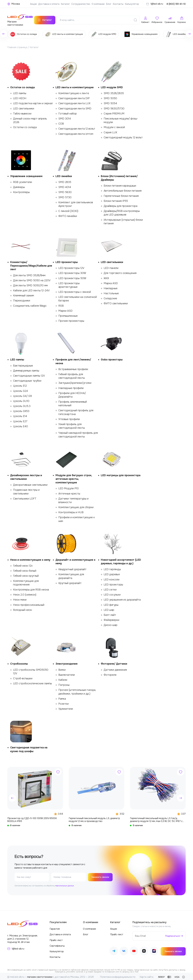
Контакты (118, 4)
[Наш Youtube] (134, 950)
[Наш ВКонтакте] (124, 950)
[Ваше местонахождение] (14, 4)
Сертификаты (57, 944)
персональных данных (65, 884)
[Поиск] (135, 19)
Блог (109, 4)
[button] (12, 796)
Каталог (65, 4)
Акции (33, 4)
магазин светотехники (40, 976)
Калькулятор (132, 4)
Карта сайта (146, 976)
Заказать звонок (101, 876)
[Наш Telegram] (114, 950)
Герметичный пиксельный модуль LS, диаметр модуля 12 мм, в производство (94, 818)
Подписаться (172, 934)
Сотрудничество (81, 4)
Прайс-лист (56, 939)
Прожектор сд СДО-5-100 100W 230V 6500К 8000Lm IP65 (32, 818)
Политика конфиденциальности (118, 976)
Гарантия (55, 928)
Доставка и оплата (49, 4)
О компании (98, 4)
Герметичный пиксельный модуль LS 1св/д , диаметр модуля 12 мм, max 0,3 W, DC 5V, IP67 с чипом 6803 (156, 818)
